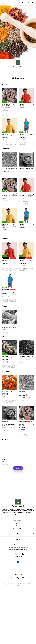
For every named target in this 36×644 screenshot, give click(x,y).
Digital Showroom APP (24, 584)
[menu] (3, 3)
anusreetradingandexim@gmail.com (19, 554)
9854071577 (19, 556)
